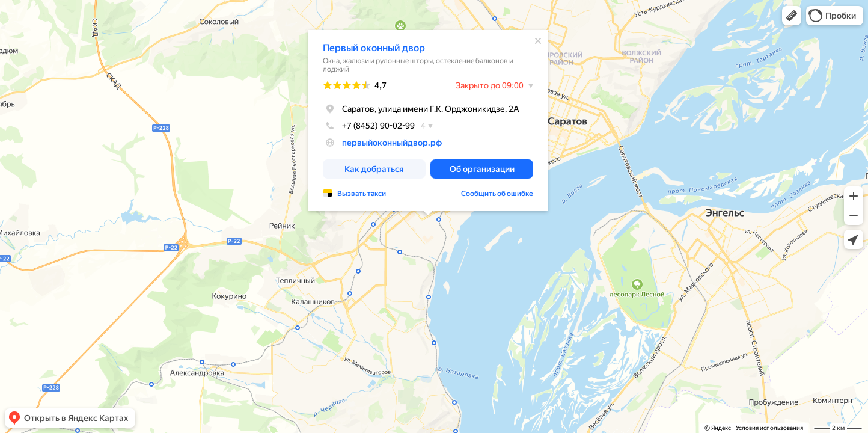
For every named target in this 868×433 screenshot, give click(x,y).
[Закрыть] (538, 41)
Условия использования (769, 428)
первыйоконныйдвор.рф (392, 143)
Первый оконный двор (374, 48)
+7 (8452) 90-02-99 (369, 126)
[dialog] (428, 121)
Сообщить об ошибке (497, 194)
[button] (792, 16)
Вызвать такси (362, 194)
